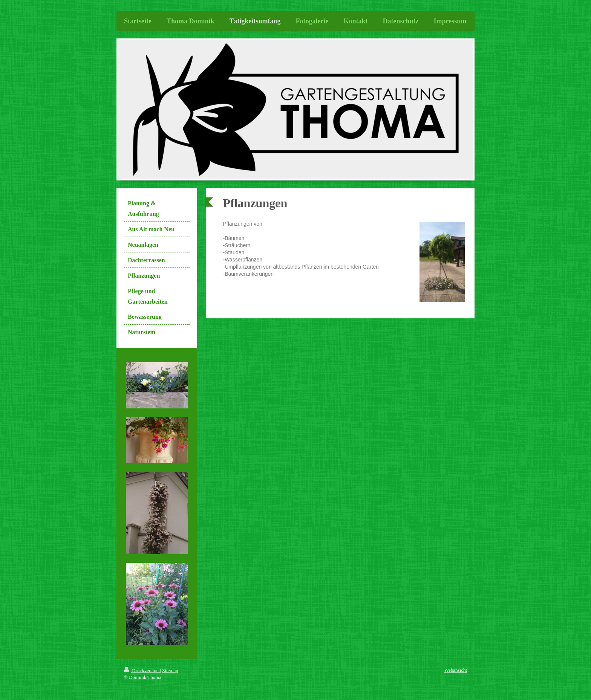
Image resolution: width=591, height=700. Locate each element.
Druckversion (142, 670)
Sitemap (170, 670)
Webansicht (456, 670)
